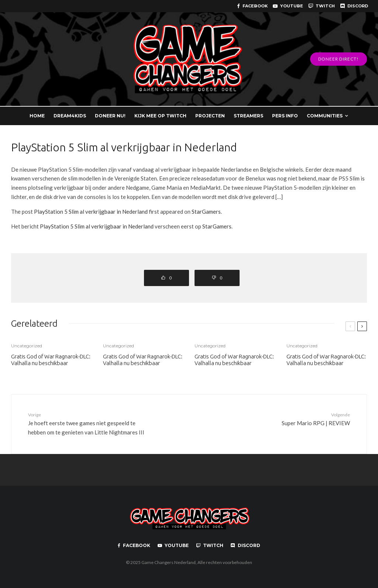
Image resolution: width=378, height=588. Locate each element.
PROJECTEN (210, 116)
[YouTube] (288, 6)
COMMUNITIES (325, 116)
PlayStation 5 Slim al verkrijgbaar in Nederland (91, 212)
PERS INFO (285, 116)
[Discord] (354, 6)
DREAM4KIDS (70, 116)
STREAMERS (248, 116)
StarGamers (206, 212)
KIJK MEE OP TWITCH (160, 116)
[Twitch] (322, 6)
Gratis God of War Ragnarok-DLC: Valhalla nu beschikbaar (51, 360)
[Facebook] (252, 6)
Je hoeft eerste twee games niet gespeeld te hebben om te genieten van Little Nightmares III (91, 423)
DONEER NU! (110, 116)
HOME (37, 116)
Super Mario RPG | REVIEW (287, 419)
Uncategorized (27, 346)
